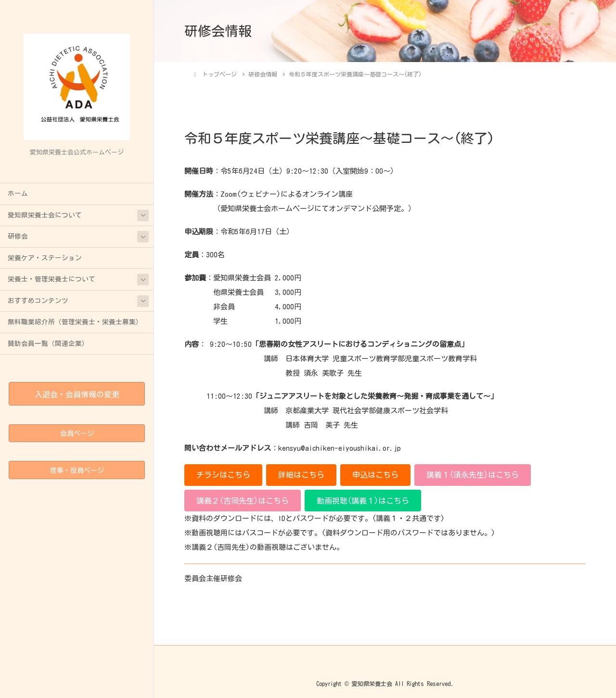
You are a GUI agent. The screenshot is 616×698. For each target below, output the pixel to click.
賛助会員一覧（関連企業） (48, 343)
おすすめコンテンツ (38, 301)
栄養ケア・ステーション (45, 258)
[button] (223, 475)
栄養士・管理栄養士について (51, 279)
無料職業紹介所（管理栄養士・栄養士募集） (75, 322)
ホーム (18, 193)
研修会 (18, 236)
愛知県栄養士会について (45, 215)
